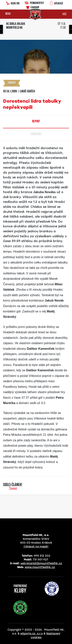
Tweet (13, 488)
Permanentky (34, 3)
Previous (1, 29)
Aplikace (56, 3)
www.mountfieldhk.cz (40, 567)
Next (71, 29)
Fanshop (32, 7)
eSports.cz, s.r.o (32, 634)
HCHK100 (13, 3)
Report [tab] (36, 122)
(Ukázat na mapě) (36, 547)
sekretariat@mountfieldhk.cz (41, 563)
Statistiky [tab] (36, 134)
